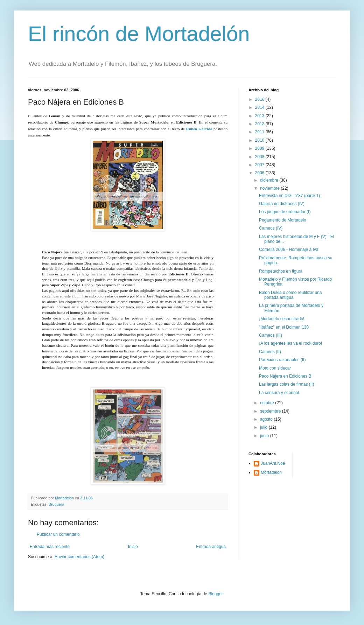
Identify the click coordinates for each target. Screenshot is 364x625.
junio (265, 436)
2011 (260, 132)
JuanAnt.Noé (273, 463)
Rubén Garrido (199, 129)
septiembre (271, 411)
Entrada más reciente (50, 547)
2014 (260, 107)
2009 (260, 148)
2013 (260, 116)
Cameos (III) (271, 335)
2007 (260, 165)
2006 (260, 173)
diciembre (270, 180)
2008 (260, 157)
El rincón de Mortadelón (139, 34)
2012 (260, 124)
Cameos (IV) (271, 228)
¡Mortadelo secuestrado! (282, 319)
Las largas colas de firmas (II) (286, 384)
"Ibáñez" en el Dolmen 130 (284, 327)
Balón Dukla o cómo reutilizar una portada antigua (290, 295)
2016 (260, 99)
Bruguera (56, 504)
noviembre (270, 188)
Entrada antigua (211, 547)
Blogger (215, 594)
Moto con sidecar (275, 368)
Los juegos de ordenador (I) (285, 212)
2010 (260, 140)
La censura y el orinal (279, 393)
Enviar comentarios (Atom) (79, 557)
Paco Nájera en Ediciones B (285, 376)
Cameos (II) (270, 352)
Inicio (133, 547)
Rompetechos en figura (281, 271)
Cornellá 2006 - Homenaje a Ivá (289, 250)
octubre (268, 403)
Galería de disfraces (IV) (282, 204)
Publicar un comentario (58, 534)
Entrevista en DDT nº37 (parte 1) (289, 196)
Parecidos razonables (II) (282, 360)
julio (264, 427)
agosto (267, 419)
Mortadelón (271, 472)
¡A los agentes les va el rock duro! (290, 343)
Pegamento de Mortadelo (283, 220)
